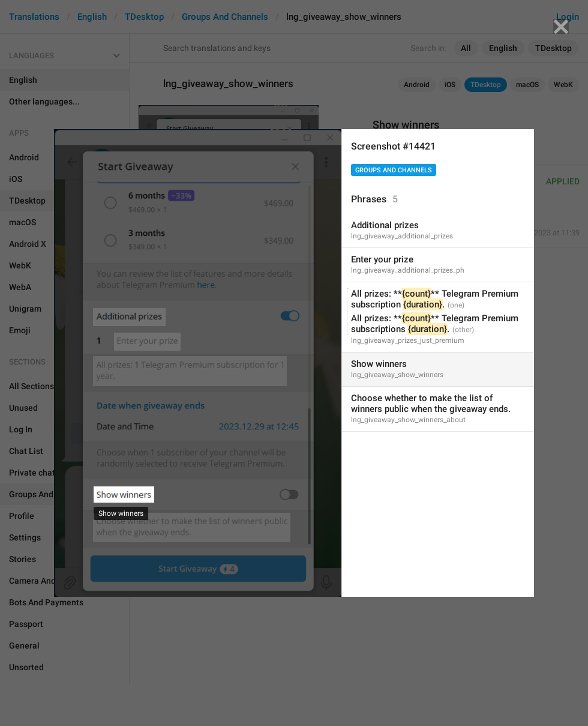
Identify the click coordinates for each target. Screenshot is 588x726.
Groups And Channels (394, 170)
